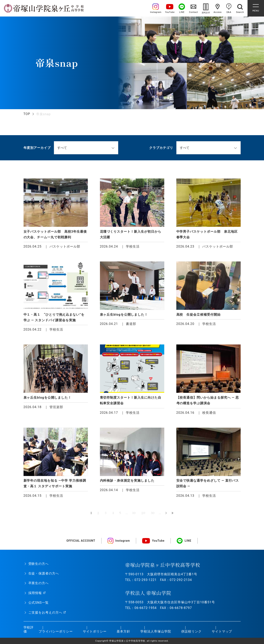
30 (153, 513)
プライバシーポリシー (56, 631)
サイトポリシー (95, 631)
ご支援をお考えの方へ (45, 612)
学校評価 (29, 629)
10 (134, 513)
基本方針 (123, 631)
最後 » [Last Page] (173, 513)
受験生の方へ (39, 564)
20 (143, 513)
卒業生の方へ (39, 583)
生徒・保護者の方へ (44, 573)
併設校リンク (191, 631)
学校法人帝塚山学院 (156, 631)
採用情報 (35, 593)
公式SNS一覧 (39, 603)
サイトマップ (222, 631)
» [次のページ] (166, 513)
